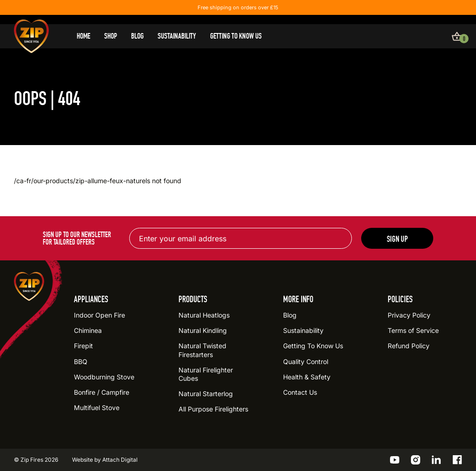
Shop (111, 36)
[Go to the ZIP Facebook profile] (457, 460)
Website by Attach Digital (105, 460)
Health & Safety (307, 377)
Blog (137, 36)
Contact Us (300, 392)
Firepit (83, 346)
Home (83, 36)
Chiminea (88, 330)
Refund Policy (409, 346)
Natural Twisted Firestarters (202, 350)
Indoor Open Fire (99, 315)
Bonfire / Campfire (102, 392)
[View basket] (457, 36)
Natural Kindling (203, 330)
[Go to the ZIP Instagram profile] (416, 460)
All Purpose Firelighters (213, 409)
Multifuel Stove (97, 408)
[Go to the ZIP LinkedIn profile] (436, 460)
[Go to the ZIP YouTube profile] (395, 460)
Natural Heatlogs (204, 315)
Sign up (397, 239)
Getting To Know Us (236, 36)
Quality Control (306, 362)
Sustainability (177, 36)
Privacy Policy (409, 315)
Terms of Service (413, 330)
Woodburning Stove (104, 377)
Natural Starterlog (206, 394)
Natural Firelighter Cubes (206, 374)
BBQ (81, 362)
